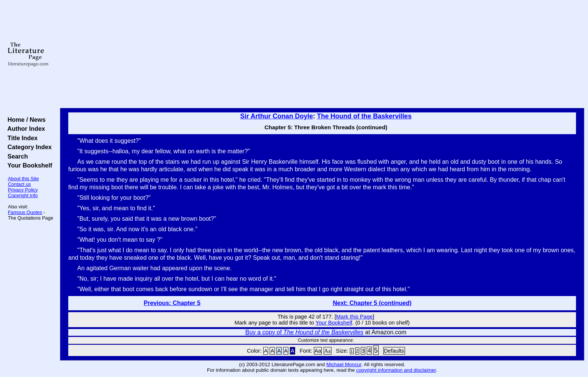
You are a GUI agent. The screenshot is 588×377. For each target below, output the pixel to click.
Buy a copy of (304, 332)
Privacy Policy (23, 190)
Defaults (394, 351)
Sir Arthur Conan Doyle (277, 116)
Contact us (19, 184)
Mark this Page (354, 317)
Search (16, 156)
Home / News (25, 120)
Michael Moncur (344, 364)
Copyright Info (23, 195)
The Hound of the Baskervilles (364, 116)
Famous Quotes (25, 212)
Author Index (25, 129)
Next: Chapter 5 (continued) (372, 303)
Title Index (21, 138)
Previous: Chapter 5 (172, 303)
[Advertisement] (322, 54)
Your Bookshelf (28, 165)
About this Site (23, 179)
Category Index (28, 147)
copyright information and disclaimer (396, 370)
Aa (318, 351)
